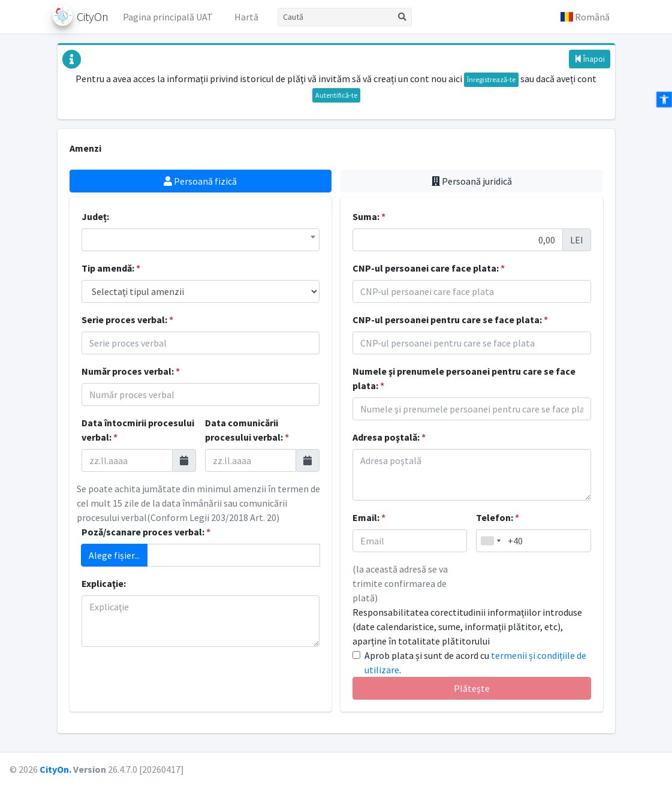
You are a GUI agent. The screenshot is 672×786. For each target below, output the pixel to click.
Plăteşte (472, 688)
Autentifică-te (336, 95)
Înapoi (590, 59)
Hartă (246, 17)
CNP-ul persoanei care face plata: (429, 268)
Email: (369, 517)
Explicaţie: (104, 583)
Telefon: (498, 517)
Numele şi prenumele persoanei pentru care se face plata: (464, 378)
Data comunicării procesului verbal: (247, 430)
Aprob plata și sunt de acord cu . (475, 662)
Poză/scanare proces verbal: (146, 532)
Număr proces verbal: (131, 371)
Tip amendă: (111, 268)
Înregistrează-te (491, 79)
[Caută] (335, 17)
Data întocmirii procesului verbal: (138, 430)
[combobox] (201, 240)
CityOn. (55, 769)
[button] (585, 17)
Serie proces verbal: (127, 320)
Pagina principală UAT (168, 17)
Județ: (95, 216)
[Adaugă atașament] (234, 555)
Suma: (369, 216)
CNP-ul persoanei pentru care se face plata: (450, 320)
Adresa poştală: (389, 437)
